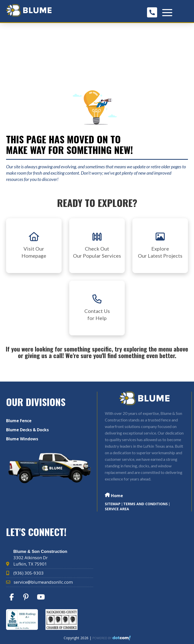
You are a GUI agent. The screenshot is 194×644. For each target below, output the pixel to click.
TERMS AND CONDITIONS (145, 504)
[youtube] (42, 598)
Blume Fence (19, 421)
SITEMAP (113, 504)
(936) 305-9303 (29, 573)
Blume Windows (22, 439)
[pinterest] (27, 598)
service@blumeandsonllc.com (43, 582)
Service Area (117, 509)
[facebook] (13, 598)
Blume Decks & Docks (27, 430)
